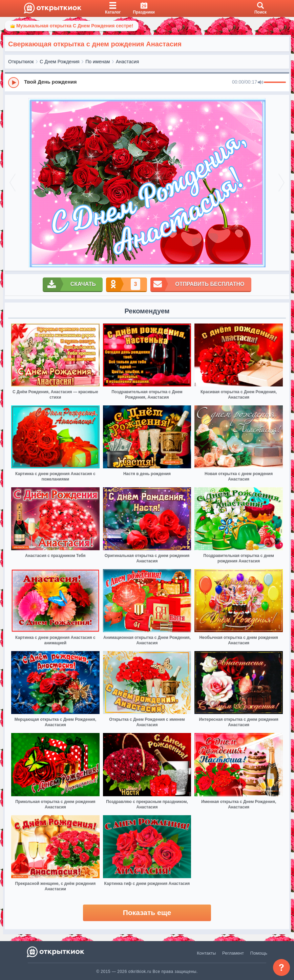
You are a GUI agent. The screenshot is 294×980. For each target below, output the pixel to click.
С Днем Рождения (59, 62)
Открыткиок (21, 62)
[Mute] (260, 83)
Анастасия (127, 62)
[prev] (17, 183)
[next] (277, 183)
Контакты (206, 953)
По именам (98, 62)
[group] (147, 82)
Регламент (233, 953)
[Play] (14, 83)
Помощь (259, 953)
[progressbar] (275, 83)
